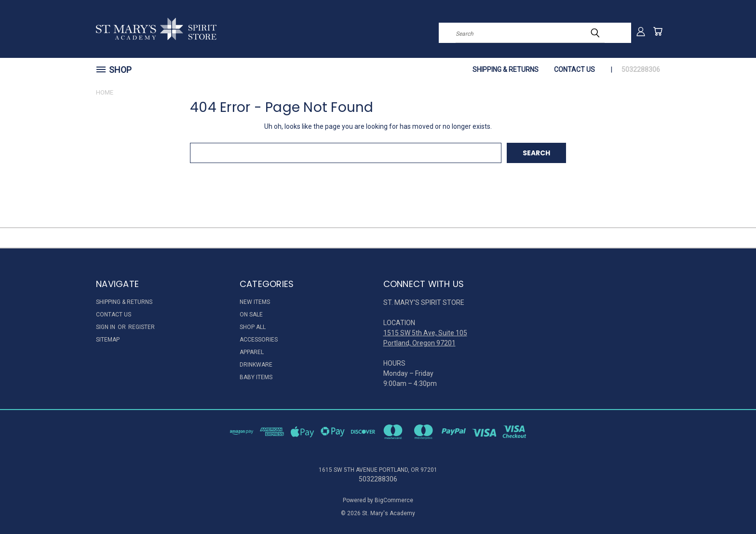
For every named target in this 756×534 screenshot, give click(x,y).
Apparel (252, 352)
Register (142, 327)
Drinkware (256, 365)
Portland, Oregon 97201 (419, 343)
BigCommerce (394, 500)
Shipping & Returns (506, 69)
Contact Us (574, 69)
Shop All (253, 327)
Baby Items (256, 377)
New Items (255, 302)
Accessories (259, 340)
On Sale (251, 315)
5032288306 (641, 69)
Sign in (106, 327)
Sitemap (108, 340)
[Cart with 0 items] (658, 31)
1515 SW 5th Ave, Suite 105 (425, 333)
